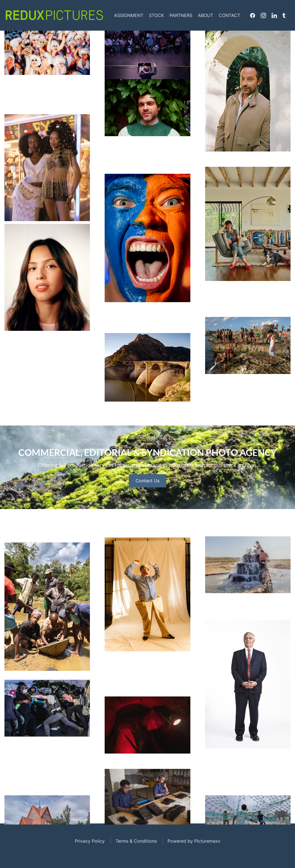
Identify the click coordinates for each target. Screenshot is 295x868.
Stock (156, 15)
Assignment (129, 15)
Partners (181, 15)
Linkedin (274, 15)
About (206, 15)
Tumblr (284, 15)
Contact (229, 15)
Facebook (253, 15)
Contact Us (147, 504)
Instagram (263, 15)
